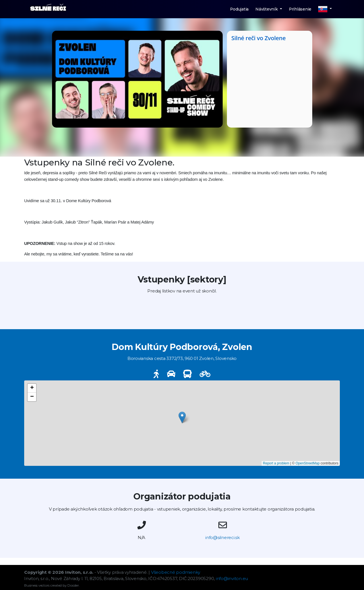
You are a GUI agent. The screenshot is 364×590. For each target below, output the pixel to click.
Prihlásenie (300, 9)
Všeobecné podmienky (176, 572)
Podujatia (239, 9)
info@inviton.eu (232, 578)
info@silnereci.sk (223, 537)
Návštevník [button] (267, 9)
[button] (325, 9)
